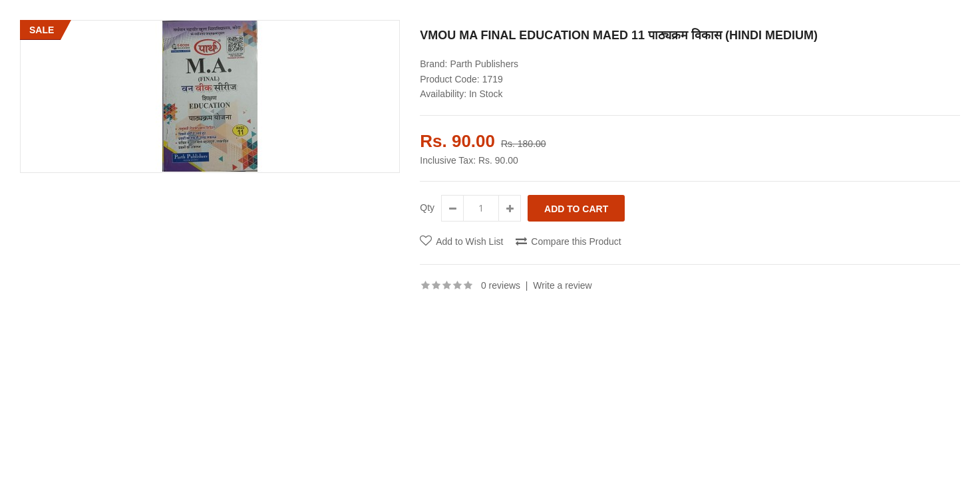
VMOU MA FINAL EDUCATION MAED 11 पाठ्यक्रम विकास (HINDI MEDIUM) (619, 35)
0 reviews (501, 285)
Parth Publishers (484, 64)
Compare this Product (576, 241)
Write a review (562, 285)
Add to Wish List (469, 241)
